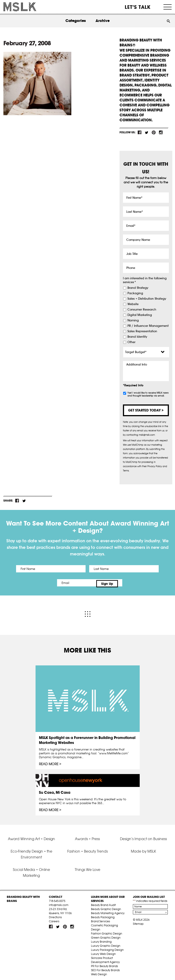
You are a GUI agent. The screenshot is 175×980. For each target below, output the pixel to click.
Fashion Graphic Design (107, 931)
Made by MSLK (143, 849)
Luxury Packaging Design (107, 948)
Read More (49, 762)
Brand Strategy (138, 288)
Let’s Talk (138, 7)
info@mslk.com (59, 903)
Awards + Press (87, 837)
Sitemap (138, 922)
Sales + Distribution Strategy (147, 299)
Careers (54, 919)
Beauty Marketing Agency (108, 911)
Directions (55, 915)
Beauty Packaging (103, 915)
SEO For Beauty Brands (105, 968)
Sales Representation (142, 331)
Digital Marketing (140, 315)
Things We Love (87, 868)
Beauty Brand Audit (103, 903)
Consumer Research (142, 310)
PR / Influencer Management (148, 326)
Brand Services (101, 919)
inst (161, 132)
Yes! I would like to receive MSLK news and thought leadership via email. (148, 394)
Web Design (99, 972)
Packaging (135, 293)
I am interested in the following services (145, 280)
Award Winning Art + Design (31, 837)
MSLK (20, 7)
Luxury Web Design (103, 952)
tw (147, 132)
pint (154, 132)
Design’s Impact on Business (143, 837)
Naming (133, 320)
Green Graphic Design (106, 936)
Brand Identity (137, 337)
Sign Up (125, 583)
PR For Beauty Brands (104, 964)
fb (140, 132)
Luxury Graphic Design (106, 944)
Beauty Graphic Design (106, 907)
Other (131, 342)
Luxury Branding (101, 940)
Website (133, 304)
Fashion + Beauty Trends (87, 849)
